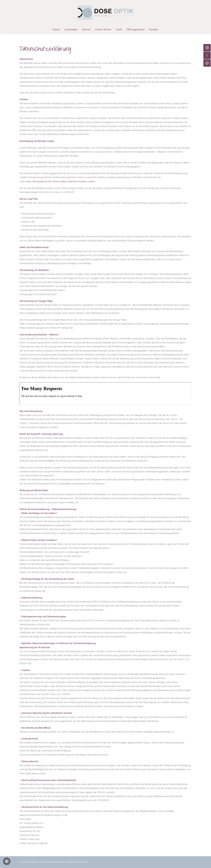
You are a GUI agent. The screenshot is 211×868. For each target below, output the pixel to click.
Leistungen (71, 30)
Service (86, 30)
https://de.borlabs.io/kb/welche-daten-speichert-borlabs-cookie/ (61, 181)
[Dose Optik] (105, 13)
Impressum (61, 862)
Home (56, 30)
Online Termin (103, 30)
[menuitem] (57, 30)
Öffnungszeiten (136, 30)
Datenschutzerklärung (78, 862)
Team (119, 30)
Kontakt (154, 30)
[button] (7, 861)
